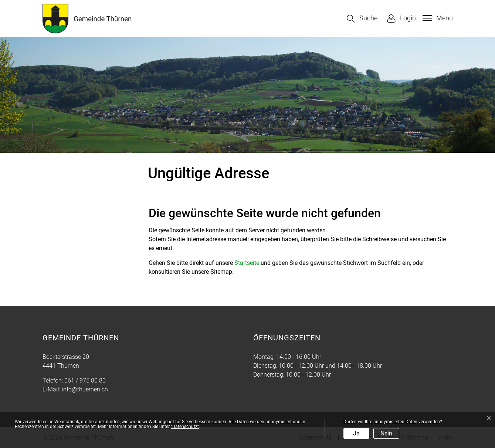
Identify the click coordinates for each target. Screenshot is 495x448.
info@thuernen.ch (85, 389)
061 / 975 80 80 (85, 380)
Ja (356, 433)
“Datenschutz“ (185, 427)
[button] (362, 19)
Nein (386, 433)
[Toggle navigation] (437, 18)
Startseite (247, 263)
